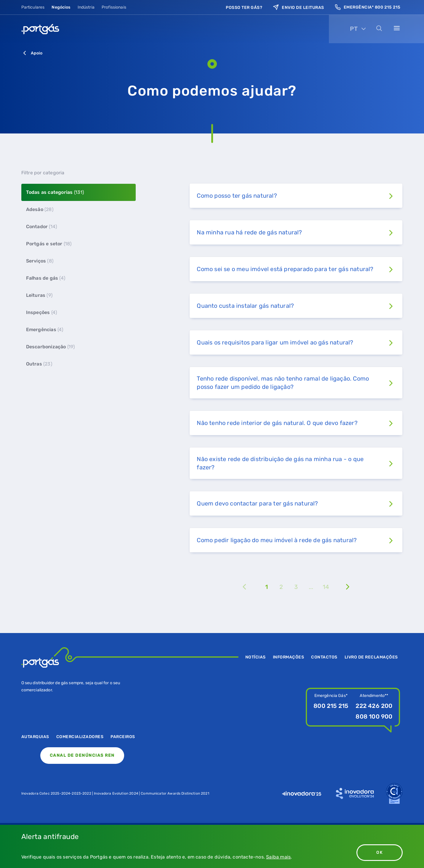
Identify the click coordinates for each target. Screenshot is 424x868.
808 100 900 (374, 716)
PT (354, 29)
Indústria (86, 7)
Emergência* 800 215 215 (368, 7)
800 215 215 (331, 706)
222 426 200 (374, 706)
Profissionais (114, 7)
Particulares (33, 7)
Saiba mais (278, 857)
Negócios (61, 7)
